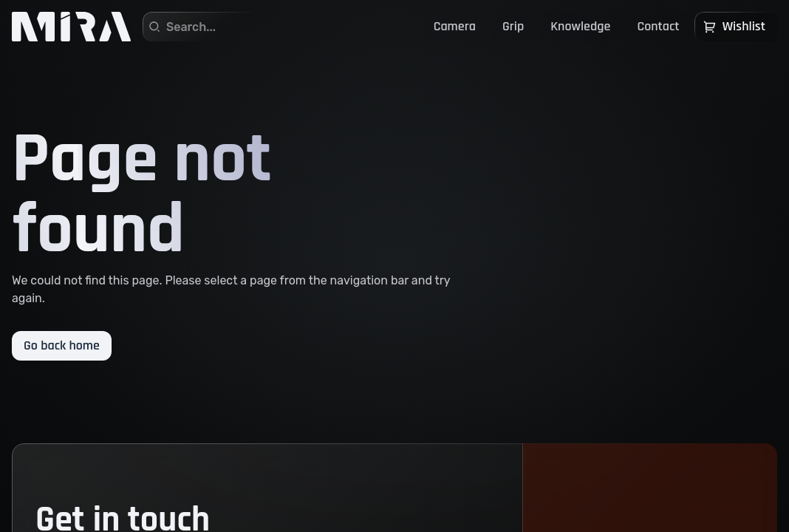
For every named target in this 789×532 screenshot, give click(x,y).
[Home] (71, 27)
